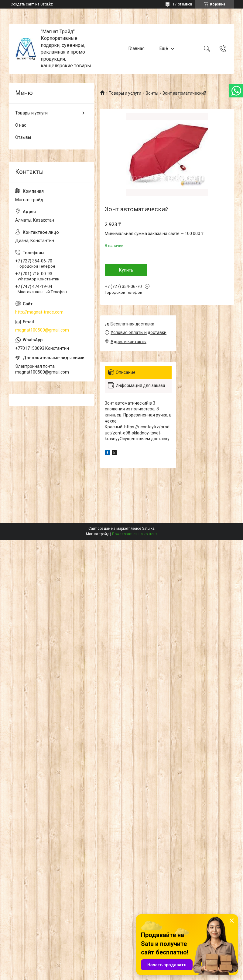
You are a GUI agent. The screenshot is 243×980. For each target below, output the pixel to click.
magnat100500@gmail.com (42, 330)
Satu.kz (148, 529)
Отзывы (23, 137)
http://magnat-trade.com (39, 312)
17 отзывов (182, 4)
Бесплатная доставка (132, 324)
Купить (126, 270)
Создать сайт (22, 4)
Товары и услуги (125, 93)
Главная (137, 48)
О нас (21, 125)
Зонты (152, 93)
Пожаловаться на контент (135, 534)
